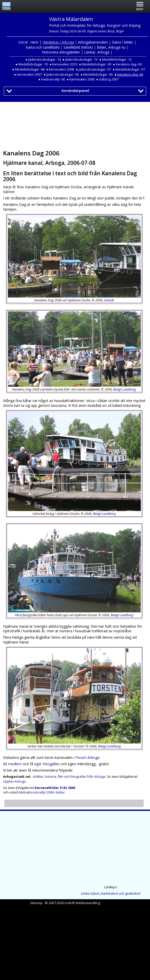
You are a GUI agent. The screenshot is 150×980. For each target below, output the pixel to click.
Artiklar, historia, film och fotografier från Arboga (69, 777)
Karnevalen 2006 (82, 79)
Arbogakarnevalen (93, 42)
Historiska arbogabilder (61, 52)
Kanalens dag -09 (129, 64)
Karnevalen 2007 (29, 75)
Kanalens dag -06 (130, 75)
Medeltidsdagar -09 (96, 64)
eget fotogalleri (47, 764)
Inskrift (109, 300)
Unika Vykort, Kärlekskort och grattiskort (111, 894)
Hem (34, 42)
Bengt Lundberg (125, 389)
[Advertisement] (74, 124)
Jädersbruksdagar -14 (45, 59)
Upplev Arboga (14, 781)
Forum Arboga (87, 757)
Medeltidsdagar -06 (98, 75)
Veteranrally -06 (53, 79)
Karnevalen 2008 (61, 69)
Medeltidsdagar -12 (117, 59)
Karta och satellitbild (43, 47)
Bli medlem (12, 764)
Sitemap (36, 903)
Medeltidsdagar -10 (33, 64)
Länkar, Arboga (97, 52)
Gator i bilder (123, 42)
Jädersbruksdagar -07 (95, 69)
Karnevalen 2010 (65, 64)
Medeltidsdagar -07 (130, 69)
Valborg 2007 (109, 79)
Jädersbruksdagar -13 (81, 59)
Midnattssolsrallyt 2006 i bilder (42, 792)
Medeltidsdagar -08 (30, 69)
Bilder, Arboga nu (111, 47)
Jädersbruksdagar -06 (62, 75)
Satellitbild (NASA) (78, 47)
